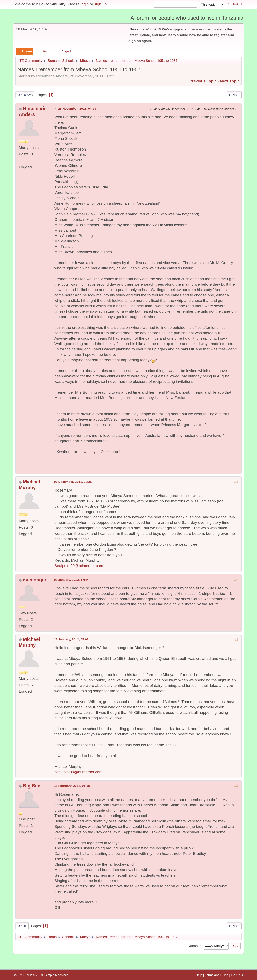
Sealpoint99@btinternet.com (79, 566)
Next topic (230, 81)
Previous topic (203, 81)
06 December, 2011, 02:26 (73, 482)
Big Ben (32, 786)
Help (199, 975)
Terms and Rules (217, 975)
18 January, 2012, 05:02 (71, 639)
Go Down (25, 95)
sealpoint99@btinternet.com (78, 772)
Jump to (195, 946)
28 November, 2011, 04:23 (77, 108)
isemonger (35, 580)
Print (234, 95)
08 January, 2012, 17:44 (71, 580)
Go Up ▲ (238, 975)
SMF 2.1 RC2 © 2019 (28, 975)
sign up (100, 4)
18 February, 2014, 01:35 (72, 786)
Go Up (22, 926)
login (85, 4)
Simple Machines (56, 975)
